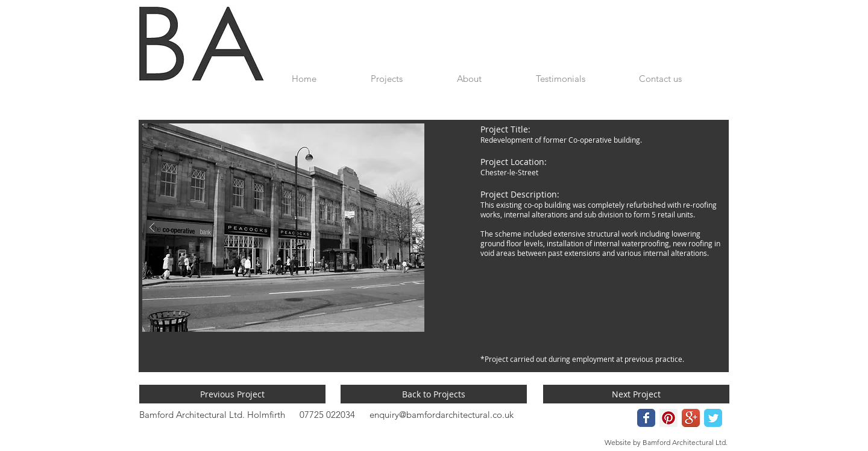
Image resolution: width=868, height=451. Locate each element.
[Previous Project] (232, 394)
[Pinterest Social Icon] (668, 418)
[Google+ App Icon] (691, 418)
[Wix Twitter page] (713, 418)
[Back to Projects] (434, 394)
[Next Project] (636, 394)
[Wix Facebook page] (646, 418)
